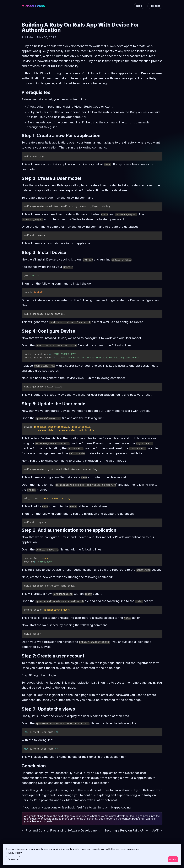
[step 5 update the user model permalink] (20, 404)
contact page (130, 819)
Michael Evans (33, 6)
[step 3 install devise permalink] (20, 252)
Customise (13, 859)
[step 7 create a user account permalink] (20, 656)
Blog (139, 6)
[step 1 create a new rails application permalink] (20, 135)
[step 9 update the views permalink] (20, 709)
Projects (155, 6)
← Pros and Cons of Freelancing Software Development (61, 830)
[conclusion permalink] (20, 766)
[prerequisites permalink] (20, 92)
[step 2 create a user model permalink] (20, 178)
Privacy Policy (14, 853)
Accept (173, 859)
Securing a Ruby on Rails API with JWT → (133, 830)
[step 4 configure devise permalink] (20, 331)
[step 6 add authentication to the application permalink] (20, 530)
